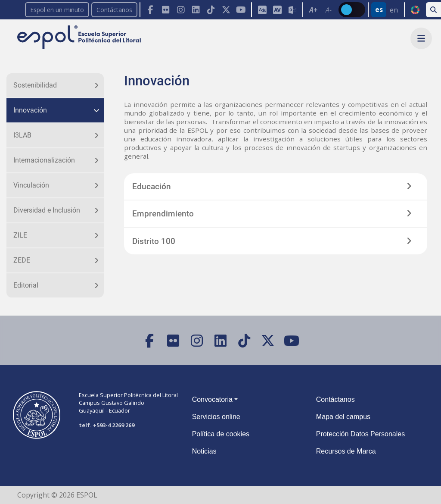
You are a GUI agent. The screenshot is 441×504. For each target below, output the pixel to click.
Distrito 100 (154, 241)
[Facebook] (151, 10)
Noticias (204, 451)
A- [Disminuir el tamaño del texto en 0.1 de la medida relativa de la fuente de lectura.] (329, 10)
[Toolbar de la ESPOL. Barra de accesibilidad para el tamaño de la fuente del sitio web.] (277, 10)
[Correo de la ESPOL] (292, 10)
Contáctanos (114, 10)
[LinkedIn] (196, 10)
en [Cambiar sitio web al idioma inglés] (394, 10)
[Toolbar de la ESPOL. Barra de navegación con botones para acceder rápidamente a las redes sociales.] (195, 10)
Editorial (26, 285)
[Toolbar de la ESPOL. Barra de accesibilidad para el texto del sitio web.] (320, 10)
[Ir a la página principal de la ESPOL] (80, 38)
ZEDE (22, 260)
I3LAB (22, 135)
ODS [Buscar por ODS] (415, 10)
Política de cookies (221, 434)
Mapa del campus (343, 417)
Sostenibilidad (35, 85)
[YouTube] (241, 10)
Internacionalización (44, 160)
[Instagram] (181, 10)
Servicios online (216, 417)
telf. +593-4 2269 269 (107, 425)
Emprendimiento (163, 214)
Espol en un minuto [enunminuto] (57, 10)
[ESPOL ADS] (262, 10)
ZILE (20, 235)
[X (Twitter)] (226, 10)
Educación (152, 186)
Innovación (30, 110)
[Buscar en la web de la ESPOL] (433, 10)
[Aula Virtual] (277, 10)
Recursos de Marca (346, 451)
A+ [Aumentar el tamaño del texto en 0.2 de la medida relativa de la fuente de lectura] (313, 10)
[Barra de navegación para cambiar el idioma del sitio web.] (386, 10)
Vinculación (31, 185)
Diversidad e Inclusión (47, 210)
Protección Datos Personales (360, 434)
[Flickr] (166, 10)
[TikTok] (211, 10)
